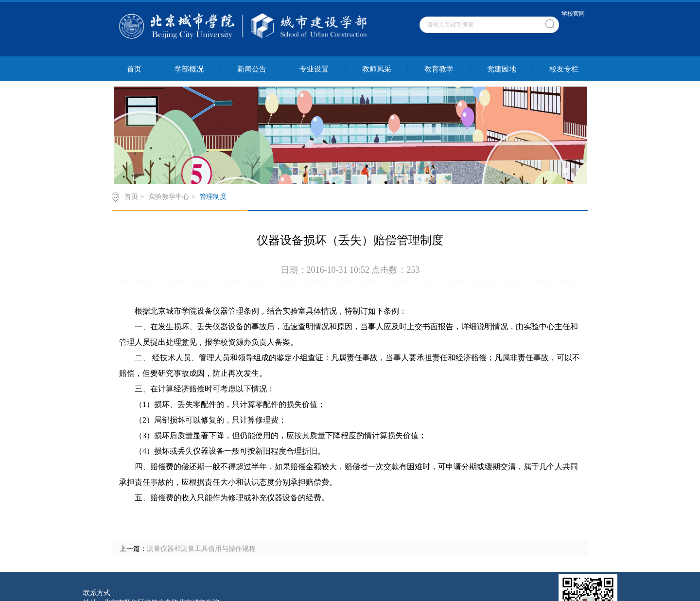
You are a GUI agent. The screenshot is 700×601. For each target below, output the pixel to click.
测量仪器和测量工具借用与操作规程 (201, 549)
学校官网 (573, 14)
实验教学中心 (169, 197)
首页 (131, 197)
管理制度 (213, 197)
